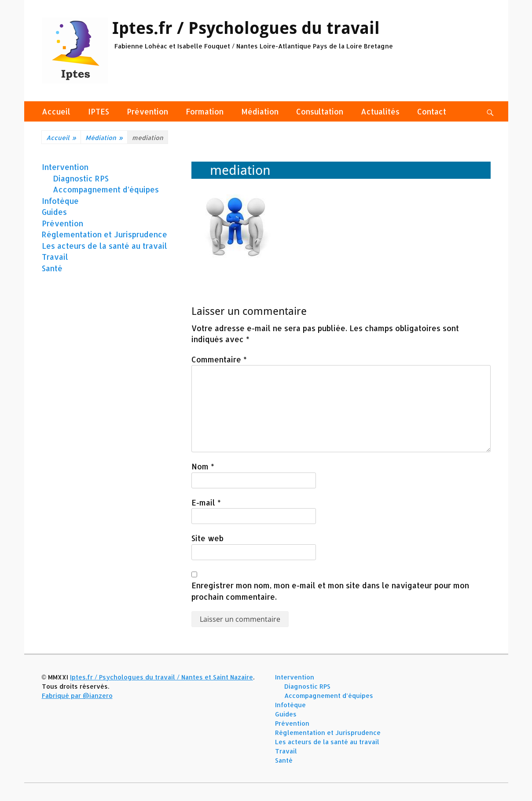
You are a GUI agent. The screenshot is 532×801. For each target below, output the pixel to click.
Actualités (380, 111)
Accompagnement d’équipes (106, 189)
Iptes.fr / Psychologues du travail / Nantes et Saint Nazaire (161, 677)
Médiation (260, 111)
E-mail (206, 502)
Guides (54, 212)
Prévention (147, 111)
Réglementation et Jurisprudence (105, 234)
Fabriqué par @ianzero (77, 696)
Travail (55, 257)
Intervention (65, 167)
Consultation (320, 111)
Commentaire (219, 359)
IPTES (99, 111)
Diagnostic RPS (81, 178)
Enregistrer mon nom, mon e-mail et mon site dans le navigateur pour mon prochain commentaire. (330, 591)
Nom (203, 466)
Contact (432, 111)
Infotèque (60, 201)
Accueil (56, 111)
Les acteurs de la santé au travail (105, 246)
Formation (205, 111)
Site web (207, 538)
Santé (52, 268)
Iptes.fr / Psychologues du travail (246, 28)
